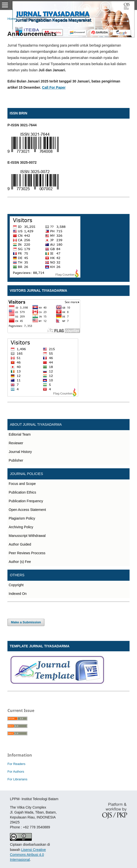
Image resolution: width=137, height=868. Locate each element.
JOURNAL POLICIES (26, 474)
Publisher (16, 460)
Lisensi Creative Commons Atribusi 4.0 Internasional (28, 855)
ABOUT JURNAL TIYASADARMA (36, 424)
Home (12, 19)
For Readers (16, 764)
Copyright (16, 585)
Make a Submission (26, 622)
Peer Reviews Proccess (27, 553)
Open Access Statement (27, 510)
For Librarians (17, 779)
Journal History (20, 452)
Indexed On (18, 594)
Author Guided (20, 544)
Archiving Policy (21, 527)
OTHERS (17, 575)
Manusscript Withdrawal (27, 536)
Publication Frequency (26, 501)
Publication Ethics (22, 492)
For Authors (16, 772)
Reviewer (16, 443)
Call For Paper (54, 87)
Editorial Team (20, 434)
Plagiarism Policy (22, 518)
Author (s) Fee (20, 562)
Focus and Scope (22, 484)
